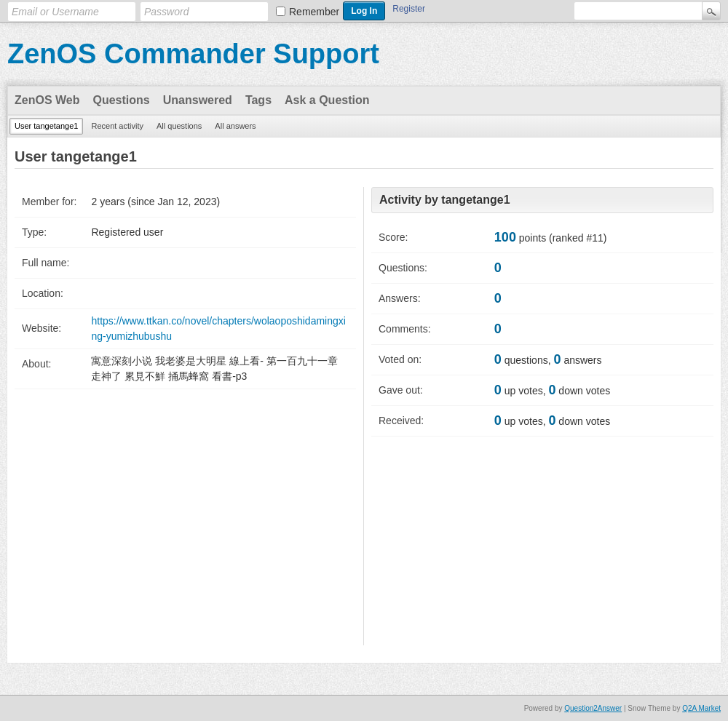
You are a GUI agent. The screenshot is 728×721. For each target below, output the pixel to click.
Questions (122, 100)
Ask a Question (327, 100)
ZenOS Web (47, 100)
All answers (235, 126)
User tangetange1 (46, 126)
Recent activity (117, 126)
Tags (258, 100)
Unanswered (198, 100)
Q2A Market (701, 708)
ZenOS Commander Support (193, 54)
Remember (314, 12)
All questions (179, 126)
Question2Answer (593, 708)
